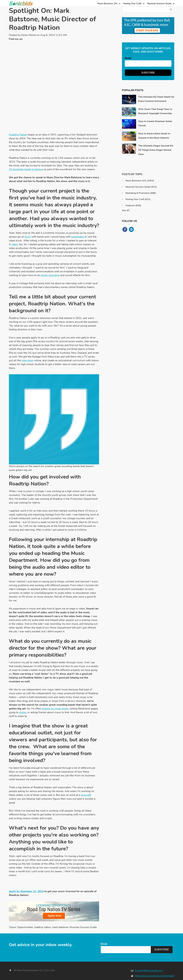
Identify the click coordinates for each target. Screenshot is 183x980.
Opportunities (25, 915)
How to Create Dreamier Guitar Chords (155, 123)
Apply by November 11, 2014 (26, 879)
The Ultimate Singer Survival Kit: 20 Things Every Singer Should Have (156, 150)
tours (28, 225)
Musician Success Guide (83, 915)
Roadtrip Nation (18, 123)
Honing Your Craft (138, 199)
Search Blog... (171, 10)
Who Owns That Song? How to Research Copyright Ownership (155, 111)
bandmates (78, 225)
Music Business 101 (140, 181)
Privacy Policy (146, 978)
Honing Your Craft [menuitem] (132, 4)
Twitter (26, 39)
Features (133, 205)
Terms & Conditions (165, 978)
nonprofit (86, 783)
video (15, 232)
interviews (28, 349)
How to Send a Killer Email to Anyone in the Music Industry (154, 136)
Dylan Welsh (29, 35)
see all (126, 210)
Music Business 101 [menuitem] (107, 4)
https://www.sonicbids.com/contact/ (155, 964)
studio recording (50, 263)
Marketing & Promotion (141, 193)
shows (23, 701)
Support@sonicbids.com (149, 959)
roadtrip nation (42, 915)
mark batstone (60, 915)
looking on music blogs (55, 697)
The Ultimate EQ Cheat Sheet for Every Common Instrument (156, 99)
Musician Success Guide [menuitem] (159, 4)
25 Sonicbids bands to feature (26, 157)
